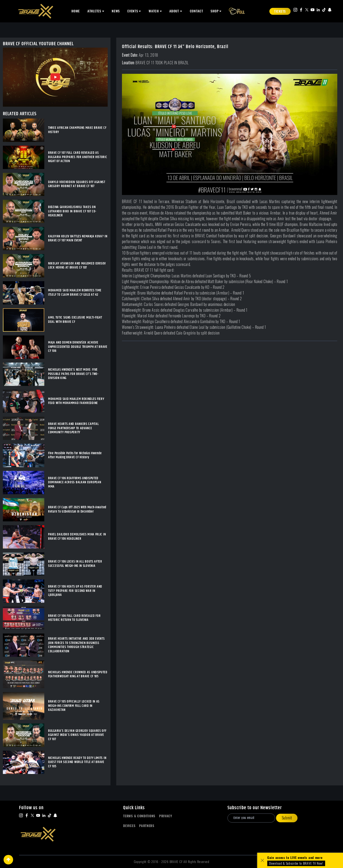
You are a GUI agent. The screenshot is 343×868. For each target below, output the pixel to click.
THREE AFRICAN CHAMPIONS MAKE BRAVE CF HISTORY (77, 130)
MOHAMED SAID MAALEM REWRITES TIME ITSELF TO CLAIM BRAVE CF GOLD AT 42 (75, 293)
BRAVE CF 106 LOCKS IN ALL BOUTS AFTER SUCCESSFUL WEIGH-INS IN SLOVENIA (75, 564)
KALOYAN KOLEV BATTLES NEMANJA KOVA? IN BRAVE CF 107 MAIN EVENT (78, 239)
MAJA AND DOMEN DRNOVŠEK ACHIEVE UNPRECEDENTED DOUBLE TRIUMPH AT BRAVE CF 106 (78, 347)
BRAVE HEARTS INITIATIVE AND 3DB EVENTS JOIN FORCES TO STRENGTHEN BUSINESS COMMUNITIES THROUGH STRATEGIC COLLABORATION (76, 645)
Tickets (280, 11)
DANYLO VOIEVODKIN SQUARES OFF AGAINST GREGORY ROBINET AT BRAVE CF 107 (77, 184)
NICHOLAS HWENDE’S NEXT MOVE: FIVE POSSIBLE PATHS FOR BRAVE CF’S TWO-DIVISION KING (73, 374)
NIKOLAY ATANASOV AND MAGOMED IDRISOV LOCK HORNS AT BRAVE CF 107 (77, 266)
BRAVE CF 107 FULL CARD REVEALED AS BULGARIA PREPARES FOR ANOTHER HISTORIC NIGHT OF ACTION (78, 157)
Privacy (166, 816)
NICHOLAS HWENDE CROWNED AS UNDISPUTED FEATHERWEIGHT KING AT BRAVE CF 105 (78, 675)
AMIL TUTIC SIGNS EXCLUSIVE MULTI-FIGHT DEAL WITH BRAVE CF (75, 320)
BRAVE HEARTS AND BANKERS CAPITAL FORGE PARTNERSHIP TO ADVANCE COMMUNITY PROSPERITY (73, 428)
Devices (129, 826)
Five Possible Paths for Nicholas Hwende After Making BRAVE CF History (75, 456)
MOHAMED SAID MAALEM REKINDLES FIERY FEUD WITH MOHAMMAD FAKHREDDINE (76, 401)
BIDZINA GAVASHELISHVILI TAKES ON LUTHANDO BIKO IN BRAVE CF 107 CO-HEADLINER (72, 212)
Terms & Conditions (139, 816)
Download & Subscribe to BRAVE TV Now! (296, 863)
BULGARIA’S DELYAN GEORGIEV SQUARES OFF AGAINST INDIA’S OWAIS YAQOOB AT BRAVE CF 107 (77, 735)
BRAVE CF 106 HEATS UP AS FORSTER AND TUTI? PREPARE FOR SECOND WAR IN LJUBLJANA (75, 591)
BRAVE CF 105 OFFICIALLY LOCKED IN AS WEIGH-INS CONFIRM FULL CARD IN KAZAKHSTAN (74, 706)
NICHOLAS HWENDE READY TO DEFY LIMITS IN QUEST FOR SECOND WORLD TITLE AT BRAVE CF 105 (77, 762)
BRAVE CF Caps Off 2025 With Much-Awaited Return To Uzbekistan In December (77, 510)
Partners (147, 826)
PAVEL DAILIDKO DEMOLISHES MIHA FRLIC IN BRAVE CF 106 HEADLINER (77, 537)
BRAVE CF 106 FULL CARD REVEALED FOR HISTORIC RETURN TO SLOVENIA (74, 618)
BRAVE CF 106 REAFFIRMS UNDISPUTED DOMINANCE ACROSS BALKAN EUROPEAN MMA (75, 483)
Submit (287, 818)
